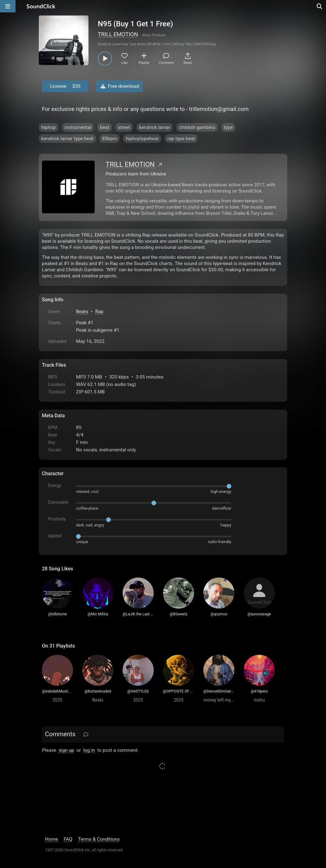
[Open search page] (320, 6)
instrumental (78, 127)
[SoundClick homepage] (41, 6)
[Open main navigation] (8, 6)
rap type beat (181, 139)
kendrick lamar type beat (67, 139)
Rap (100, 312)
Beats (82, 312)
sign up (66, 750)
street (124, 127)
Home (51, 839)
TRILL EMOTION (118, 34)
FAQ (68, 839)
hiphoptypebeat (142, 139)
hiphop (49, 127)
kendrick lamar (155, 127)
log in (89, 750)
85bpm (110, 139)
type (228, 127)
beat (105, 127)
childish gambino (197, 127)
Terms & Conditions (99, 839)
